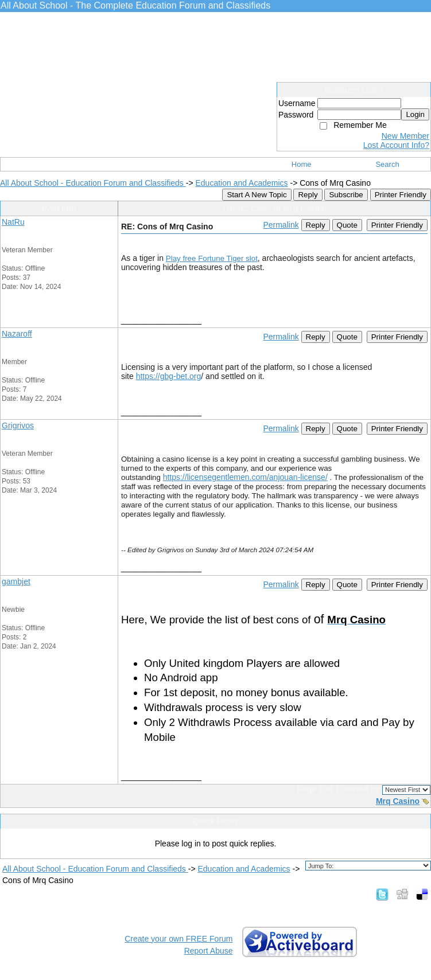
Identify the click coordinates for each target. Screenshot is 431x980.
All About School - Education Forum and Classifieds (93, 183)
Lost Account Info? (396, 145)
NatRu (13, 222)
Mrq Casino (398, 801)
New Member (405, 136)
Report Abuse (209, 951)
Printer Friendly (401, 195)
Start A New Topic (257, 195)
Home (302, 164)
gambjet (16, 581)
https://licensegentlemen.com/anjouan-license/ (245, 477)
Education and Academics (241, 183)
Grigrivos (18, 425)
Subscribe (346, 195)
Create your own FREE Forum (178, 939)
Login (415, 114)
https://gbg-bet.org (169, 376)
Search (387, 164)
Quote (347, 225)
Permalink (281, 225)
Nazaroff (17, 334)
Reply (308, 195)
